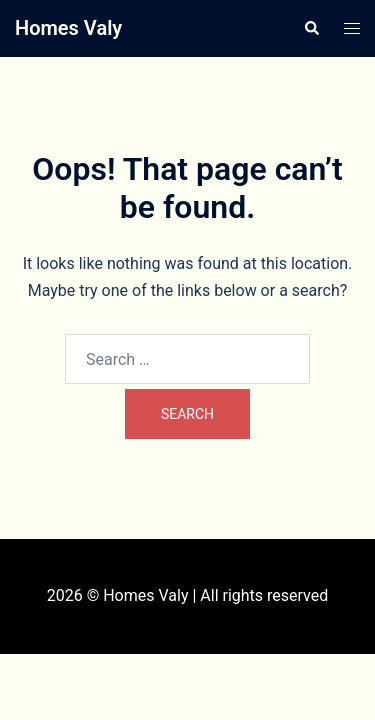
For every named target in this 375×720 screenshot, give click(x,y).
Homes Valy (68, 28)
